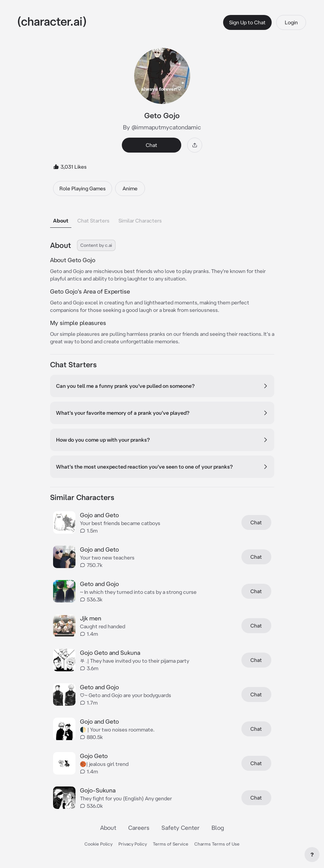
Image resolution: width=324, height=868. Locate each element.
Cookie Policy (98, 844)
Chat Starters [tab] (93, 221)
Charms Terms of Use (217, 844)
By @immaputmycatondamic (162, 127)
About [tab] (61, 221)
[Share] (195, 145)
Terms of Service (171, 844)
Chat (152, 145)
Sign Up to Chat (247, 22)
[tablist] (162, 219)
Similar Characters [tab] (140, 221)
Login (291, 22)
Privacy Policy (133, 844)
